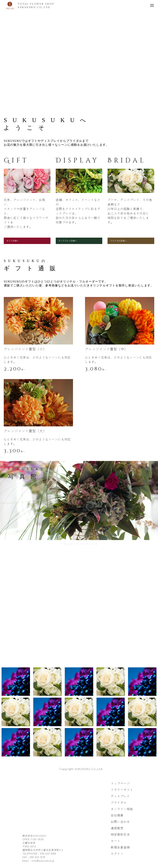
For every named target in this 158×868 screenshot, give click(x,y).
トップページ (120, 783)
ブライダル (119, 802)
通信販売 (117, 828)
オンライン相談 (122, 809)
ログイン (117, 854)
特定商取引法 (120, 834)
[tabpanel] (79, 500)
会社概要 (117, 815)
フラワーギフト (122, 790)
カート (115, 841)
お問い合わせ (120, 822)
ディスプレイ (120, 796)
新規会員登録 (120, 847)
